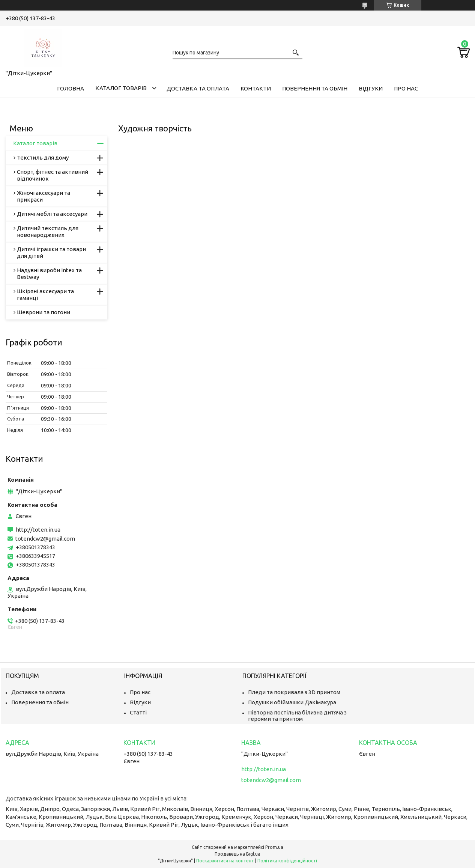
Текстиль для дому (43, 157)
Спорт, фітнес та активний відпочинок (53, 175)
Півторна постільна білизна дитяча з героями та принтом (297, 716)
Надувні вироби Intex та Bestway (49, 274)
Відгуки (371, 88)
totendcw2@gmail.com (45, 539)
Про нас (406, 88)
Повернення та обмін (315, 88)
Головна (71, 88)
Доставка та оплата (198, 88)
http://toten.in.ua (38, 530)
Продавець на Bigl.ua (237, 854)
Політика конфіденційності (287, 861)
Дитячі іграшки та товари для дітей (51, 252)
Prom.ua (274, 847)
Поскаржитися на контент (225, 861)
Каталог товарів (121, 88)
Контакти (256, 88)
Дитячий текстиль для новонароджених (48, 231)
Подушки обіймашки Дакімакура (292, 702)
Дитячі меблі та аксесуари (52, 214)
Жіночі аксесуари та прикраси (44, 196)
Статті (138, 712)
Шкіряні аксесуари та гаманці (45, 295)
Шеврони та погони (44, 312)
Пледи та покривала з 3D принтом (294, 692)
